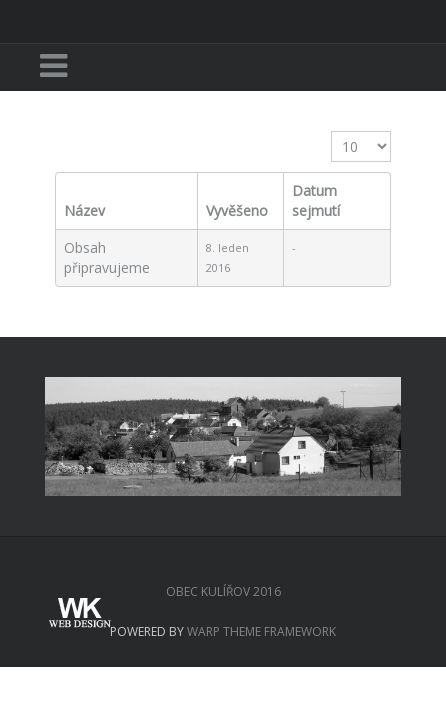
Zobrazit (331, 131)
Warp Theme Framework (261, 631)
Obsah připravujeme (107, 257)
